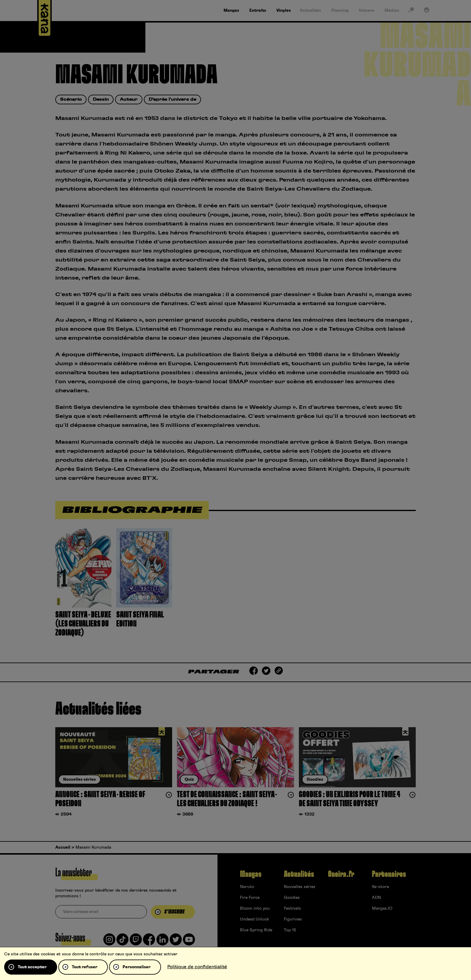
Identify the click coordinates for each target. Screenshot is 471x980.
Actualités (299, 874)
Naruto (247, 887)
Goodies (292, 898)
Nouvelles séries (300, 887)
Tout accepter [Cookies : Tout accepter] (32, 967)
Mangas (251, 874)
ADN (376, 898)
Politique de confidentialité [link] (197, 967)
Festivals (292, 908)
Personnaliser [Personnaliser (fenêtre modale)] (137, 967)
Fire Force (250, 898)
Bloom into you (255, 908)
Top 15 (290, 930)
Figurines (293, 919)
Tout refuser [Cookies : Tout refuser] (85, 967)
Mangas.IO (382, 908)
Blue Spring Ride (256, 930)
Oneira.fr (341, 874)
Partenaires (389, 874)
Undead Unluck (254, 919)
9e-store (380, 887)
